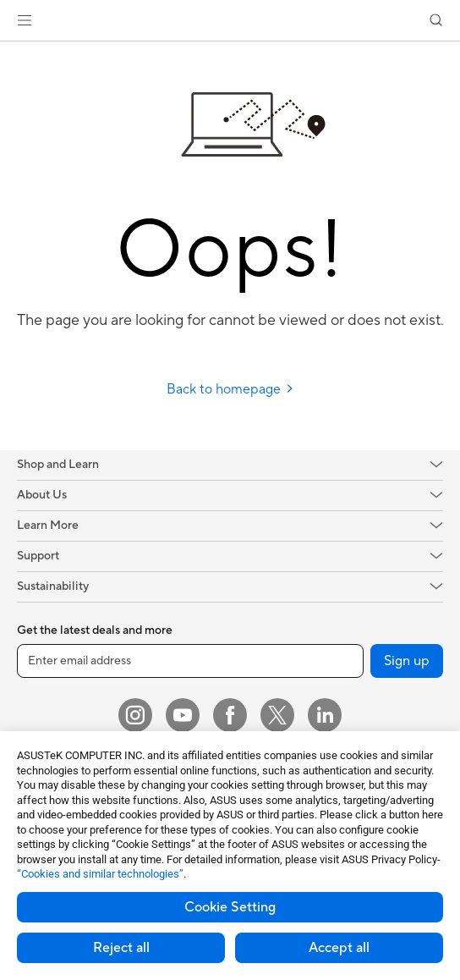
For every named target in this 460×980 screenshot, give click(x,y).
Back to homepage (230, 389)
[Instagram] (135, 715)
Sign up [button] (407, 661)
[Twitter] (277, 715)
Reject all (121, 948)
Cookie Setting (230, 907)
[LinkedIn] (325, 715)
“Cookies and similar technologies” (100, 874)
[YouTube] (183, 715)
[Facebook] (230, 715)
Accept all (339, 948)
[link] (230, 21)
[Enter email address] (190, 661)
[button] (25, 20)
